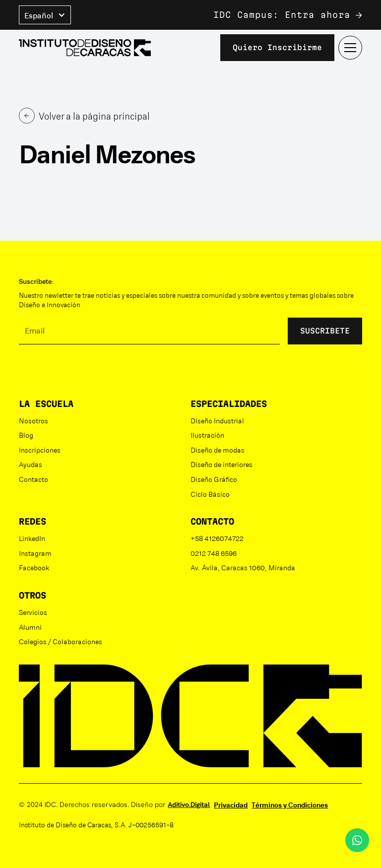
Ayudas (31, 464)
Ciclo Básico (210, 494)
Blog (26, 435)
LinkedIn (32, 538)
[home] (85, 48)
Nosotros (33, 420)
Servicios (33, 612)
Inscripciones (40, 450)
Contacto (33, 479)
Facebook (34, 567)
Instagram (35, 553)
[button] (45, 15)
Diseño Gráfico (214, 479)
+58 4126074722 (217, 538)
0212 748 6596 (214, 553)
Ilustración (207, 435)
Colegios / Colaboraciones (61, 641)
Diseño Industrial (217, 420)
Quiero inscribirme (277, 47)
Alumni (30, 627)
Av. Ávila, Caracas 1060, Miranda (243, 567)
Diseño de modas (218, 450)
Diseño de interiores (222, 464)
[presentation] (94, 372)
